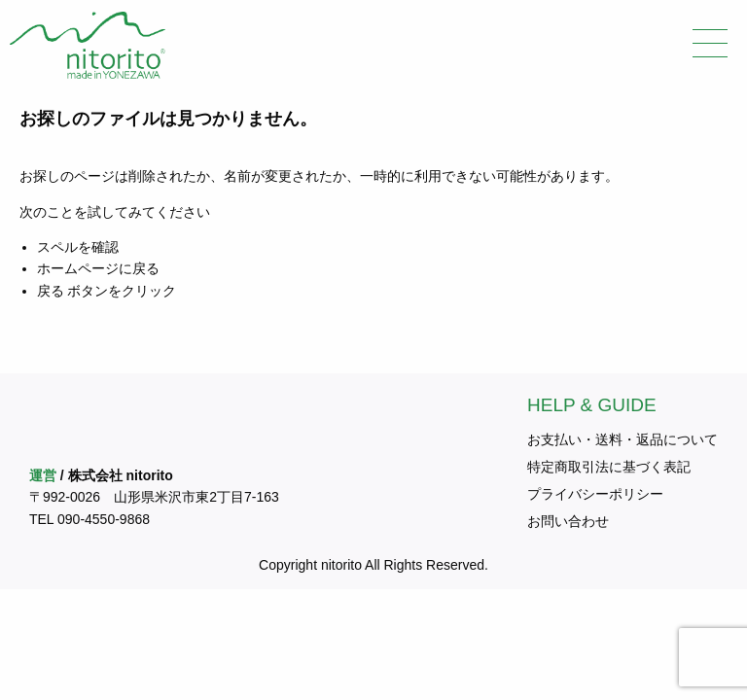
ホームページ (78, 268)
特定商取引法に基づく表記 (609, 467)
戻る (51, 291)
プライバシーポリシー (595, 494)
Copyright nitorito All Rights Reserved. (373, 565)
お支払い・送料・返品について (622, 439)
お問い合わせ (568, 521)
